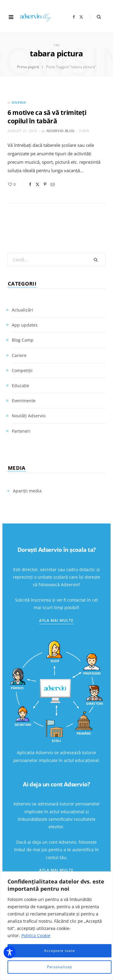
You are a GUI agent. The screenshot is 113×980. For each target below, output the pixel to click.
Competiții (22, 370)
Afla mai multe (56, 620)
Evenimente (24, 401)
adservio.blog (61, 131)
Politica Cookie (36, 936)
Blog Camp (23, 340)
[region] (56, 926)
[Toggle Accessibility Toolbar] (10, 952)
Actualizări (22, 310)
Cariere (19, 355)
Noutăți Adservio (29, 416)
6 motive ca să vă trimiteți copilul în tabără (47, 117)
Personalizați (60, 967)
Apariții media (27, 491)
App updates (25, 325)
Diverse (19, 102)
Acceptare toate (60, 951)
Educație (20, 386)
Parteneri (21, 431)
